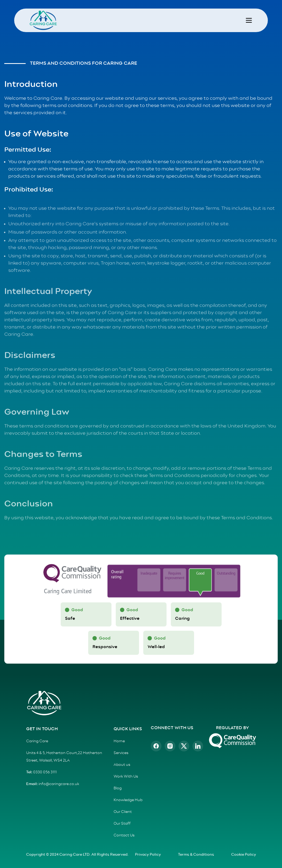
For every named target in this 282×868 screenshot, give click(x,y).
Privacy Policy (148, 855)
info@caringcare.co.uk (58, 784)
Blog (118, 788)
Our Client (123, 812)
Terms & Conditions (196, 855)
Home (119, 741)
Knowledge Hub (128, 800)
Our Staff (122, 824)
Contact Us (124, 835)
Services (121, 753)
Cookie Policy (244, 855)
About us (122, 765)
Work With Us (126, 777)
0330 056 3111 (45, 772)
